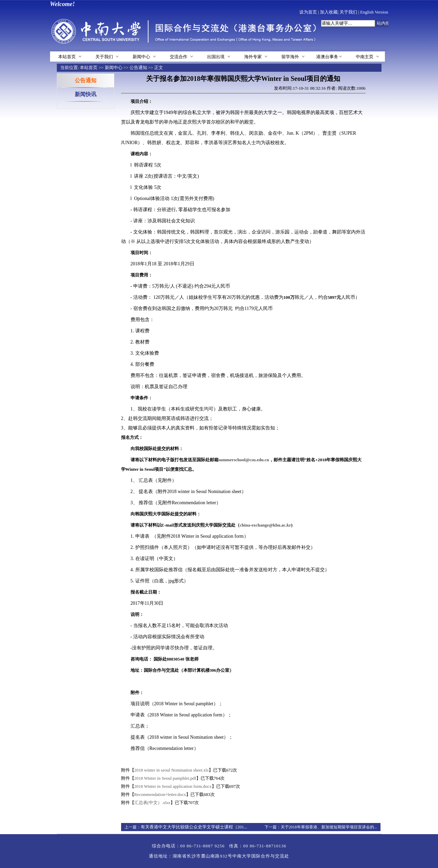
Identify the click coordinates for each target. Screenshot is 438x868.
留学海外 (290, 57)
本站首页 (67, 57)
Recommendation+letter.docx (160, 794)
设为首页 (308, 12)
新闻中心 (141, 57)
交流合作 (179, 57)
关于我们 (348, 12)
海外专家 (253, 57)
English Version (374, 12)
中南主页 (365, 57)
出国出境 (216, 57)
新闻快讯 (86, 94)
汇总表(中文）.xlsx (152, 803)
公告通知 (138, 68)
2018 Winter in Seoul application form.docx (173, 786)
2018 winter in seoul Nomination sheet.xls (171, 770)
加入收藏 (329, 12)
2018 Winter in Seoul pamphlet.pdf (165, 778)
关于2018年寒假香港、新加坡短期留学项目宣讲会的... (329, 827)
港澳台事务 (327, 57)
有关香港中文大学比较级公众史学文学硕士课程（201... (194, 827)
